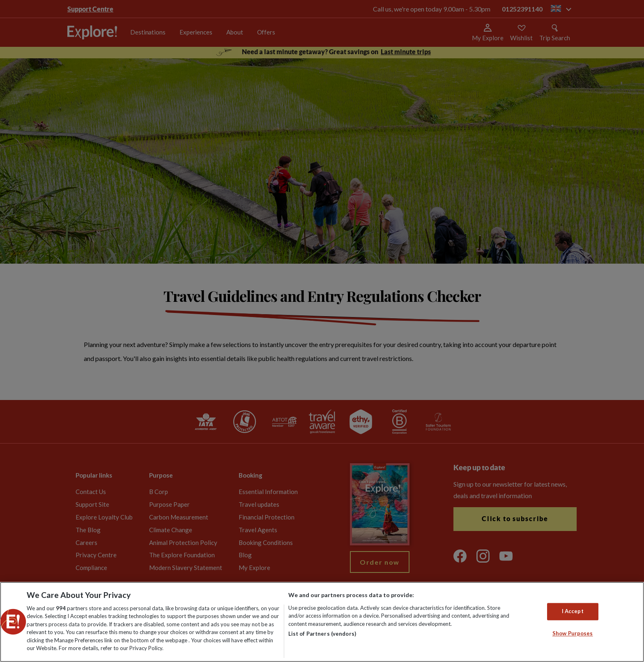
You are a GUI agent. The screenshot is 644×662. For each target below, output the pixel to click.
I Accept (573, 611)
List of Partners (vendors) (322, 634)
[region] (322, 622)
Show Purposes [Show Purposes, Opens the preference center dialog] (573, 633)
